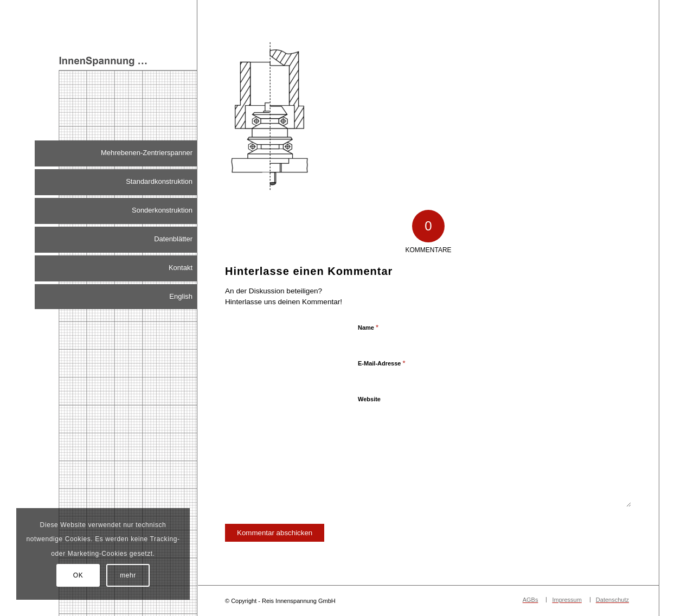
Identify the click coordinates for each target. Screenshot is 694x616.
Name (368, 327)
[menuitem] (116, 153)
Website (369, 399)
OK (78, 575)
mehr (128, 575)
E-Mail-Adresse (382, 363)
